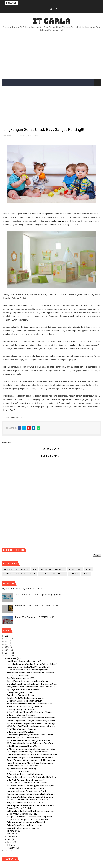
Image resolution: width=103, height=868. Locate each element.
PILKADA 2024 (75, 569)
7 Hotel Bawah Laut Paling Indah (21, 732)
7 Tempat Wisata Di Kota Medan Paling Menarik (28, 670)
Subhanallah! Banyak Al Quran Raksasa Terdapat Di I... (31, 757)
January (11, 848)
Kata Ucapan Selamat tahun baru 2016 (24, 661)
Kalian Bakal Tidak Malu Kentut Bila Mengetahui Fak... (30, 704)
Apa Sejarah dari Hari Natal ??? (20, 678)
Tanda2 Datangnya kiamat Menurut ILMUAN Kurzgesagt (32, 760)
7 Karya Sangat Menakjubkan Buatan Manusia (27, 783)
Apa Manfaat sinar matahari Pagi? (22, 769)
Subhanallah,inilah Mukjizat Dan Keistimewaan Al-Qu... (31, 811)
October (11, 834)
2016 (7, 653)
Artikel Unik (22, 569)
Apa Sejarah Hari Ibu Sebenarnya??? (23, 689)
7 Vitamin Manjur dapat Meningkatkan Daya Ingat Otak (31, 749)
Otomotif (60, 569)
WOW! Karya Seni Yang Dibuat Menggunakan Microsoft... (32, 726)
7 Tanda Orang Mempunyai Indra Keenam (25, 774)
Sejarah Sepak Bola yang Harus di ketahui (25, 825)
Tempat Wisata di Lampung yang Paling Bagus (27, 681)
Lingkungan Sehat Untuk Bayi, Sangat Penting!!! (28, 752)
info (34, 569)
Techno (43, 574)
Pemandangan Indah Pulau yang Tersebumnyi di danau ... (32, 721)
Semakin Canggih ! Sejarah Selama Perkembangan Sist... (32, 684)
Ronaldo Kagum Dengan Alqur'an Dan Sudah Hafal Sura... (32, 777)
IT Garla (52, 21)
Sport (33, 574)
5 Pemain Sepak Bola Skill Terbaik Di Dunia (26, 788)
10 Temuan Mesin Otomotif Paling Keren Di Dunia (29, 740)
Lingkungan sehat (59, 221)
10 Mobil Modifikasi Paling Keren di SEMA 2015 (27, 800)
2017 (7, 650)
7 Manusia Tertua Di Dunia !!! (19, 808)
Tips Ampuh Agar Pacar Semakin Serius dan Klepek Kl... (31, 805)
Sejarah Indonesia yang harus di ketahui (22, 588)
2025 (7, 636)
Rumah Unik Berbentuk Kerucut (21, 695)
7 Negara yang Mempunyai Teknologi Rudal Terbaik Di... (31, 735)
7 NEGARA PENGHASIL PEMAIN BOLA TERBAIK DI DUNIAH (32, 755)
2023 (7, 641)
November (12, 831)
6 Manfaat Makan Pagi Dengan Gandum (25, 701)
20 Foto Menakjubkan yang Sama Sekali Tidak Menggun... (32, 723)
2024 (7, 639)
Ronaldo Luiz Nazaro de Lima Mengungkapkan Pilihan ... (31, 794)
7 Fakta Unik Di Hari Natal (18, 675)
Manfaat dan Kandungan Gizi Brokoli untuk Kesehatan (31, 673)
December (12, 658)
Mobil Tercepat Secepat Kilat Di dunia (23, 738)
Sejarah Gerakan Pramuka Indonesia (23, 828)
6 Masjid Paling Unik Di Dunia (19, 692)
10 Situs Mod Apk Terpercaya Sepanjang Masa (38, 594)
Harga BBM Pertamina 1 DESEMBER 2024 (35, 617)
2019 (7, 644)
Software (21, 574)
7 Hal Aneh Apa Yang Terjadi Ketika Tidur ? (26, 780)
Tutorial (74, 574)
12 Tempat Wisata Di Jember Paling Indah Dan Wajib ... (31, 743)
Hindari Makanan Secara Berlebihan (23, 766)
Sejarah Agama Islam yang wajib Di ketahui (26, 822)
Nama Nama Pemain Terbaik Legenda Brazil (26, 791)
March (10, 842)
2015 (7, 656)
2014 (7, 851)
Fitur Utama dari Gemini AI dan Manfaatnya (37, 606)
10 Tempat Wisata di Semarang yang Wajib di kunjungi (31, 786)
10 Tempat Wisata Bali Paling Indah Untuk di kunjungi (30, 797)
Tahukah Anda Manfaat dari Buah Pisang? (26, 698)
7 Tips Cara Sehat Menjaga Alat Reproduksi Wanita (29, 712)
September (13, 837)
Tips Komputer (59, 574)
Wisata (86, 574)
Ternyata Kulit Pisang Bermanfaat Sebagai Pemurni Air (31, 687)
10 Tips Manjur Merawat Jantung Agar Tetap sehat (29, 817)
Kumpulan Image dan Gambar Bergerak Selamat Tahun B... (33, 664)
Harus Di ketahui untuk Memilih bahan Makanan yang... (31, 763)
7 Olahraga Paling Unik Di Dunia (21, 709)
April (10, 839)
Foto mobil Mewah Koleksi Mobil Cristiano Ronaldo (29, 667)
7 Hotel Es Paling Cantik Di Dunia (21, 715)
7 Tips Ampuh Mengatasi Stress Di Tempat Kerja (28, 820)
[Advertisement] (51, 56)
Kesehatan (39, 136)
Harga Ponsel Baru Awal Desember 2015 (25, 803)
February (11, 845)
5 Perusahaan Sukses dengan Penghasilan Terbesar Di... (32, 718)
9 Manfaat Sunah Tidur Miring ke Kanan (24, 706)
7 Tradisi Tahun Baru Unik (18, 772)
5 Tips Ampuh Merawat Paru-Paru (22, 814)
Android (8, 569)
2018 (7, 647)
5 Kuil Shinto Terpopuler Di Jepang (22, 729)
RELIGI (88, 569)
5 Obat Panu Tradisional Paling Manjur (24, 746)
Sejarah (8, 574)
